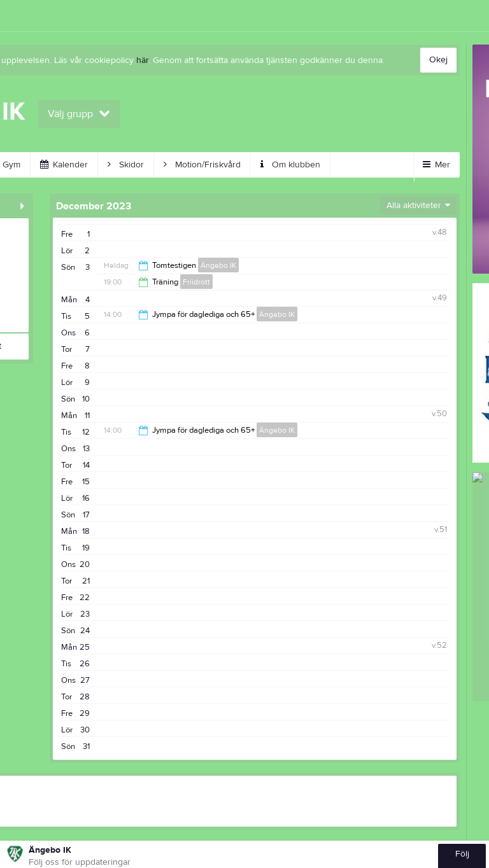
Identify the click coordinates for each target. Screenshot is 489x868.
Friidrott (196, 282)
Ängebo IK (218, 265)
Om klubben (290, 165)
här (142, 60)
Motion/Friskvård (202, 165)
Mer (436, 165)
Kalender (64, 165)
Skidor (126, 165)
